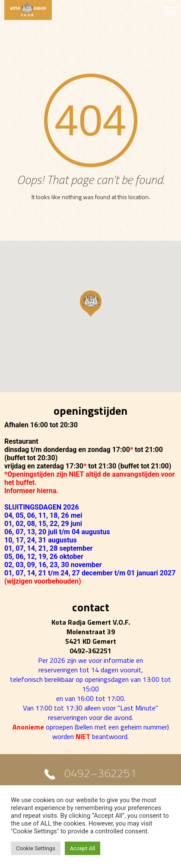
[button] (91, 303)
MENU (90, 10)
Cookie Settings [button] (36, 848)
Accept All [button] (83, 848)
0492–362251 (100, 775)
